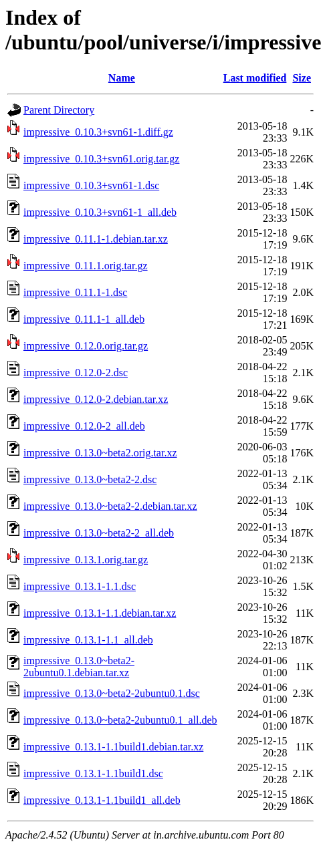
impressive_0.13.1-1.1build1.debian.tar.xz (113, 747)
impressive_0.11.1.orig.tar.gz (86, 266)
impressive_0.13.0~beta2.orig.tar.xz (100, 453)
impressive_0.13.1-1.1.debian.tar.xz (100, 613)
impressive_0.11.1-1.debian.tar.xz (96, 239)
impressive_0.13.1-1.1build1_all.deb (102, 800)
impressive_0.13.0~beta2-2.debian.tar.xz (110, 506)
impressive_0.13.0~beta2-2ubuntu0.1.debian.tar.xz (79, 667)
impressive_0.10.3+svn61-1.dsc (91, 185)
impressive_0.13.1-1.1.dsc (80, 586)
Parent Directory (59, 110)
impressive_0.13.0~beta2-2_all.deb (99, 533)
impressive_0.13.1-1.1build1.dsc (93, 773)
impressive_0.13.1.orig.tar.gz (86, 560)
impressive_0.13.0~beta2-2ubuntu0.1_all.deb (120, 720)
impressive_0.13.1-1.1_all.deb (88, 640)
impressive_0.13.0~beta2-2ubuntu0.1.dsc (112, 693)
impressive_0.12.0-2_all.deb (84, 426)
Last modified (255, 78)
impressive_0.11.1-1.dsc (75, 292)
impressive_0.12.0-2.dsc (76, 373)
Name (122, 78)
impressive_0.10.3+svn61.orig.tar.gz (101, 159)
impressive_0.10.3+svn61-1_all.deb (100, 212)
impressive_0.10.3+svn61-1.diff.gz (98, 132)
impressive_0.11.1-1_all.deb (84, 319)
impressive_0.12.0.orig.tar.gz (86, 346)
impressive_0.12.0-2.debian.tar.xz (96, 399)
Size (302, 78)
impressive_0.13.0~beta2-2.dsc (90, 479)
